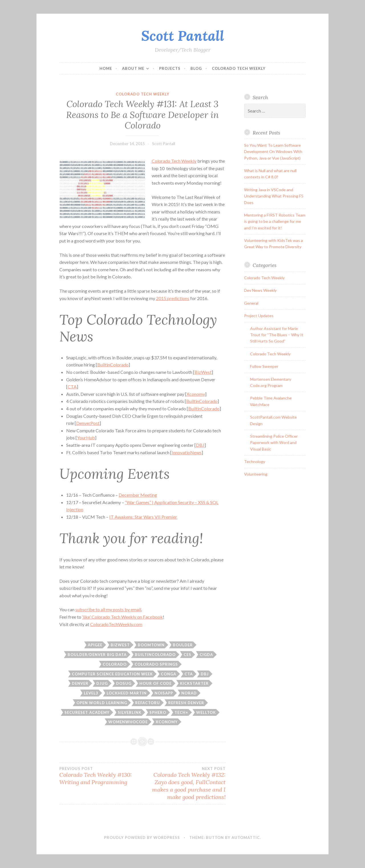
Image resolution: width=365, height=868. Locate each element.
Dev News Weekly (260, 290)
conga (169, 674)
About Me (133, 68)
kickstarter (194, 683)
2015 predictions (173, 298)
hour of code (156, 683)
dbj (205, 674)
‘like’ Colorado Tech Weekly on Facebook (122, 617)
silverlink (130, 712)
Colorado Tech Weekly (239, 68)
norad (189, 693)
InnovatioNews (187, 452)
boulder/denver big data (97, 655)
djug (102, 683)
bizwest (120, 645)
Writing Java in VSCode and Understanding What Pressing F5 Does (274, 196)
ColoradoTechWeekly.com (116, 624)
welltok (206, 712)
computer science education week (112, 674)
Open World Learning (102, 703)
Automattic (246, 838)
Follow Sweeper (264, 366)
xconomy (167, 722)
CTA (72, 387)
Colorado (115, 664)
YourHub (86, 438)
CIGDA (206, 655)
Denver (80, 683)
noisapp (164, 693)
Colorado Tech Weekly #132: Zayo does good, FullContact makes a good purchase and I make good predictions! (184, 783)
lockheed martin (127, 693)
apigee (95, 645)
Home (106, 68)
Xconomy (196, 394)
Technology (255, 461)
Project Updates (259, 316)
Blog (196, 68)
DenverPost (88, 423)
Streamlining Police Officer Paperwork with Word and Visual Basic (274, 443)
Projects (170, 68)
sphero (158, 712)
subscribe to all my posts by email (108, 609)
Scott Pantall (183, 36)
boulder (183, 645)
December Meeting (138, 495)
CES (187, 655)
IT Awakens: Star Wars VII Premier (143, 517)
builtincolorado (155, 655)
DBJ (200, 445)
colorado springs (156, 664)
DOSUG (124, 683)
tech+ (181, 712)
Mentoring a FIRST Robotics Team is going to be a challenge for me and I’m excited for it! (275, 221)
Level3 (91, 693)
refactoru (148, 703)
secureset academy (87, 712)
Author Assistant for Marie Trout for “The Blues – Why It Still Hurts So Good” (277, 335)
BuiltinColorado (113, 365)
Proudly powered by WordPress (142, 838)
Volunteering (256, 474)
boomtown (151, 645)
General (251, 303)
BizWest (203, 372)
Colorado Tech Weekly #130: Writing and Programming (101, 776)
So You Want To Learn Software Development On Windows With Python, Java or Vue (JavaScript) (273, 152)
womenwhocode (128, 722)
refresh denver (186, 703)
